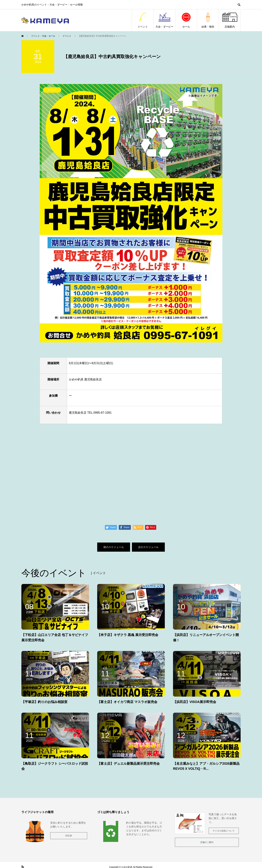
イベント (143, 20)
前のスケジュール (114, 547)
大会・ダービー (164, 20)
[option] (131, 213)
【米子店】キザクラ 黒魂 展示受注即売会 (128, 635)
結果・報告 (208, 20)
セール (186, 20)
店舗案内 (230, 20)
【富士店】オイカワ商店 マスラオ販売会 (127, 702)
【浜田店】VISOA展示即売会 (195, 702)
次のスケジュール (148, 547)
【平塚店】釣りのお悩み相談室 (44, 702)
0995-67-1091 (102, 413)
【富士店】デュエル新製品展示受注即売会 (128, 764)
